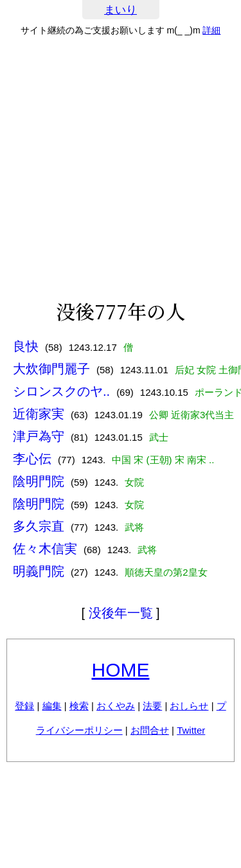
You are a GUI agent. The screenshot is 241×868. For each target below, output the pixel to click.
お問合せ (150, 730)
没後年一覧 (121, 613)
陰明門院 (39, 481)
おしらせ (189, 706)
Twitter (191, 730)
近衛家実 (39, 414)
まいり (121, 10)
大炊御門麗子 (51, 369)
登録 (24, 706)
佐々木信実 (45, 549)
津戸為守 (39, 436)
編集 (52, 706)
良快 (26, 346)
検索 (79, 706)
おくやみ (116, 706)
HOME (121, 670)
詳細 (211, 30)
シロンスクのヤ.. (61, 391)
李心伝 (32, 459)
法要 (152, 706)
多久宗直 (39, 526)
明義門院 (39, 571)
